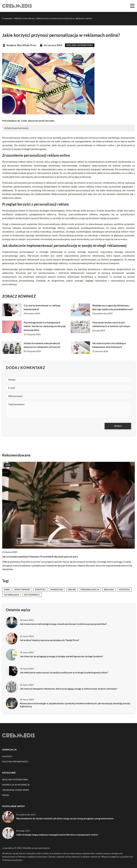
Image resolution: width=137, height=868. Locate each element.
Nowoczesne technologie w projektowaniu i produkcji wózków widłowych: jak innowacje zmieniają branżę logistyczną (75, 705)
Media (6, 795)
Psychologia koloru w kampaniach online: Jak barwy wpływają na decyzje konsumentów (45, 326)
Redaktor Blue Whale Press (21, 45)
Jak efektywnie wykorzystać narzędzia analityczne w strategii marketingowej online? (64, 672)
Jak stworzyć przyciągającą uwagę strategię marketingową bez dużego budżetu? (62, 656)
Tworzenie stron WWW (16, 790)
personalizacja (90, 590)
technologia (11, 595)
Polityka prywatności (15, 762)
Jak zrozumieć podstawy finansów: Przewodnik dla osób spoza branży (40, 556)
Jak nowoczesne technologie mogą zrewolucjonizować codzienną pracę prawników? (63, 624)
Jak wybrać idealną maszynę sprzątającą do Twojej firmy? (50, 640)
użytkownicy (32, 595)
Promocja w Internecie (16, 785)
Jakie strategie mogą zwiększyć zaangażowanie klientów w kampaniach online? (57, 835)
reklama (109, 590)
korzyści (40, 590)
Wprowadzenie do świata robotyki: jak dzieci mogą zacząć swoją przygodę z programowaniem (65, 818)
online (72, 590)
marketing (57, 590)
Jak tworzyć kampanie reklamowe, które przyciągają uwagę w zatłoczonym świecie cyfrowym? (69, 689)
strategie (124, 590)
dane (7, 590)
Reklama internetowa (80, 45)
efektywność (22, 590)
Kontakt (7, 756)
